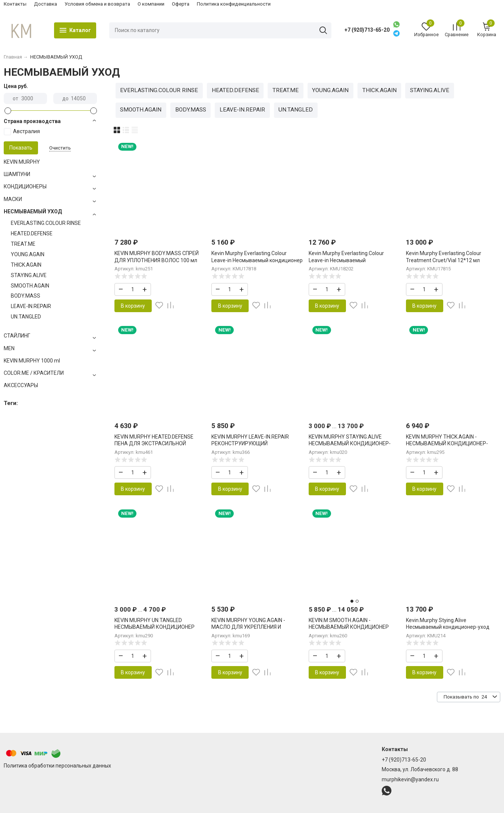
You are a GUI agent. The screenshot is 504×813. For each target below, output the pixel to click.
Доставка (45, 4)
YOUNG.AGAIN (330, 90)
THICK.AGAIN (379, 90)
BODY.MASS (191, 110)
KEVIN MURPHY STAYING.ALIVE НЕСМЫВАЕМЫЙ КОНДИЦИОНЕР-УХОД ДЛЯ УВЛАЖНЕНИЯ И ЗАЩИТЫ (354, 443)
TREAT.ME (286, 90)
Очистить (60, 148)
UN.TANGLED (296, 110)
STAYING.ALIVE (430, 90)
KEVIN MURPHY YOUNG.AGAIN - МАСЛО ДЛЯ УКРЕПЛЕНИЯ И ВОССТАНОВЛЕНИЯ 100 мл (248, 627)
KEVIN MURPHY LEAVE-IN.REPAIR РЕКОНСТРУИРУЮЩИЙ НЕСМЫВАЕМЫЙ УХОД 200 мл (250, 443)
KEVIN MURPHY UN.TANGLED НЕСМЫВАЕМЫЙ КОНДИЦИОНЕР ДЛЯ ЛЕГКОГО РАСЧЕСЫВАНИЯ (155, 627)
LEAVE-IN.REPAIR (242, 110)
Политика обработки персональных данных (57, 766)
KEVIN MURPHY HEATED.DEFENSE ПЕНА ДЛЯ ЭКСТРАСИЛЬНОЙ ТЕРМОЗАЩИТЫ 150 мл (154, 443)
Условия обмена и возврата (97, 4)
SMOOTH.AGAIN (141, 110)
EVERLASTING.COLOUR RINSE (159, 90)
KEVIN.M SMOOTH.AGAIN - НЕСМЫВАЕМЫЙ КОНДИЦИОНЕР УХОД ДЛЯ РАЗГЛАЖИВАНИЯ (349, 627)
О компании (151, 4)
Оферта (181, 4)
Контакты (15, 4)
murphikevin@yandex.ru (410, 779)
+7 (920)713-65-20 (367, 30)
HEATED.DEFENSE (235, 90)
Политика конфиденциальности (234, 4)
